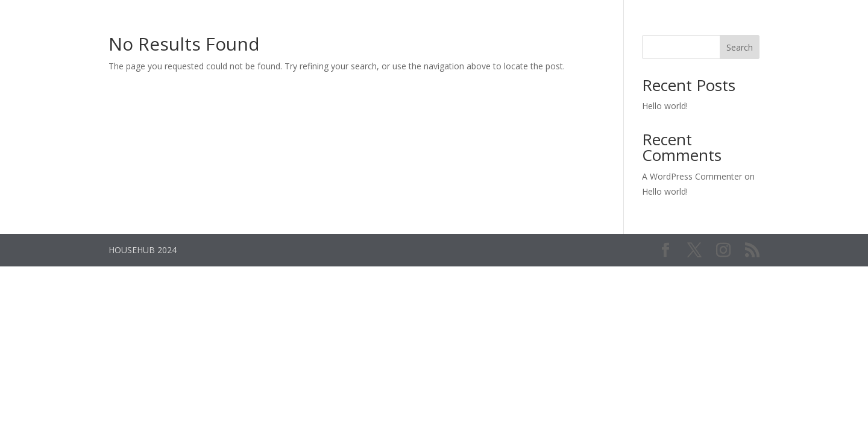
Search (740, 47)
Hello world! (665, 106)
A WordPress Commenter (692, 176)
